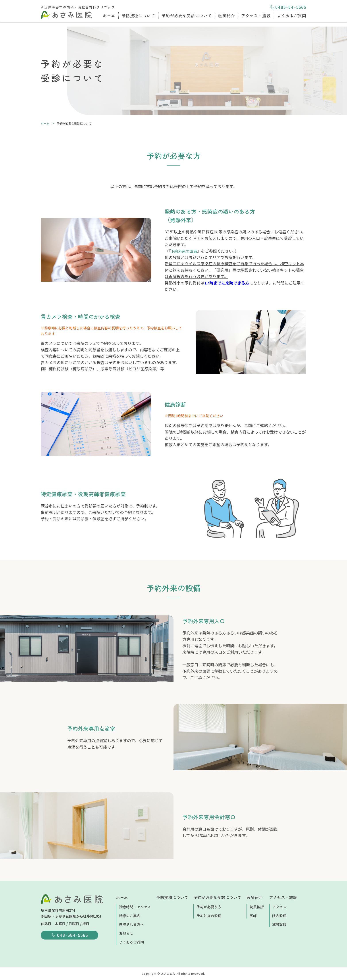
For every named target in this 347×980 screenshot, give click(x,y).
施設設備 (279, 924)
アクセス (279, 907)
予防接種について (138, 15)
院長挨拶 (257, 907)
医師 (253, 916)
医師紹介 (227, 15)
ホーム (109, 15)
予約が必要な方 (209, 907)
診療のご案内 (130, 916)
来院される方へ (131, 924)
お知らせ (126, 933)
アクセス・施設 (256, 15)
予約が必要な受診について (187, 15)
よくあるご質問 (292, 15)
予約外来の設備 (185, 251)
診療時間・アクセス (135, 907)
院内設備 (279, 916)
